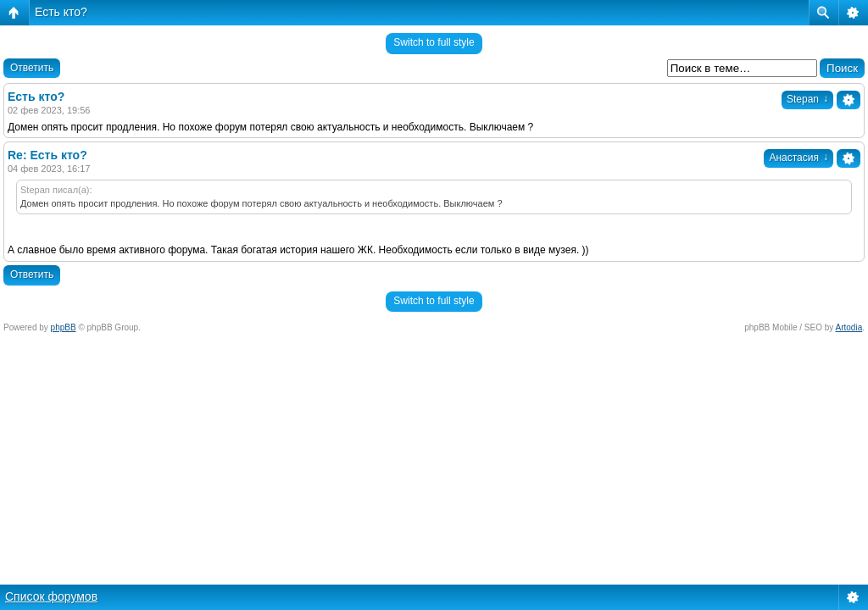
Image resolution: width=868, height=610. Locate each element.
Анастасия (798, 158)
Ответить (32, 68)
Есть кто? (61, 12)
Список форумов (51, 596)
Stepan (807, 99)
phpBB (64, 327)
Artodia (849, 327)
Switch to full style (434, 42)
